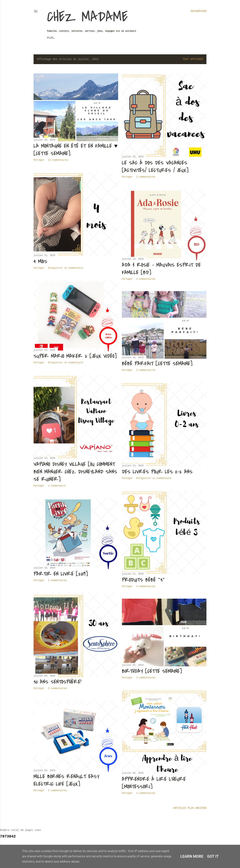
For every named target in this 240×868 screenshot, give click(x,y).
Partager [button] (39, 160)
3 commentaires (146, 586)
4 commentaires (146, 279)
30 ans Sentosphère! (57, 682)
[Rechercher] (199, 11)
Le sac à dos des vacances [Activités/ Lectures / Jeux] (155, 167)
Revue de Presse (101, 38)
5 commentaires (146, 370)
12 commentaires (58, 160)
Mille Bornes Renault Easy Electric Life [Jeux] (66, 780)
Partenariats (140, 38)
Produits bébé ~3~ (143, 580)
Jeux (50, 38)
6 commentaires (57, 580)
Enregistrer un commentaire (66, 268)
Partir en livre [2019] (61, 574)
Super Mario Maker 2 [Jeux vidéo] (75, 356)
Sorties (79, 38)
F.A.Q (122, 38)
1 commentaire (57, 486)
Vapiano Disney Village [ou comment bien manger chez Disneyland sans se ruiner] (75, 472)
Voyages (64, 38)
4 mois (40, 261)
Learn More (192, 856)
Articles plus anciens (190, 808)
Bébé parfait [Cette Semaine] (157, 364)
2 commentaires (146, 177)
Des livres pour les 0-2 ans (157, 472)
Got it (213, 856)
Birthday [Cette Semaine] (152, 671)
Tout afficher (193, 59)
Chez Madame (87, 17)
